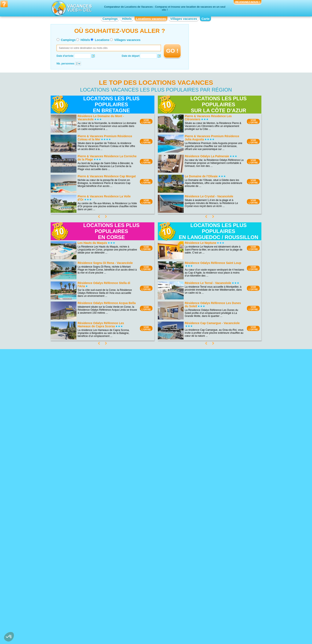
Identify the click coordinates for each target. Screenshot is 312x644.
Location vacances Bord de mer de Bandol (153, 546)
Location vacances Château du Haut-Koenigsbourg (209, 544)
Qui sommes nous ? (135, 627)
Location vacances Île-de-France (148, 605)
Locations (102, 40)
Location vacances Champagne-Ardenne (152, 593)
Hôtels (127, 19)
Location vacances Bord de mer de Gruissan (155, 567)
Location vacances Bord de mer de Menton (154, 555)
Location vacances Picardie (203, 605)
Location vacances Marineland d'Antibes (211, 552)
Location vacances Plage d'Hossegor (92, 550)
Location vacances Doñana (86, 544)
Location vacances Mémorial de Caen (209, 540)
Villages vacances (184, 19)
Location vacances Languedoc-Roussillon (153, 608)
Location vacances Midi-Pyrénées (207, 596)
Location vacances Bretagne (87, 608)
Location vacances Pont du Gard (206, 561)
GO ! (172, 51)
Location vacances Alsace (85, 593)
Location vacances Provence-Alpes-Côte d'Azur (211, 613)
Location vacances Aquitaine (87, 596)
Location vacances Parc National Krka (92, 535)
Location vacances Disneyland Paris (208, 564)
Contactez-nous (159, 627)
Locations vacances (151, 19)
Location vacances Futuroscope (206, 558)
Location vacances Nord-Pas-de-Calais (210, 599)
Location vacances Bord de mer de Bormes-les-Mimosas (154, 550)
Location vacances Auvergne (87, 599)
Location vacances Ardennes (87, 556)
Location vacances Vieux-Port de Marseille (212, 555)
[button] (9, 637)
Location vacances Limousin (145, 611)
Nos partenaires (180, 627)
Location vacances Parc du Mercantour (93, 541)
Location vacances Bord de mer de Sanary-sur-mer (156, 538)
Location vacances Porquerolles (89, 547)
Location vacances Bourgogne (88, 605)
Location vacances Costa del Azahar (150, 558)
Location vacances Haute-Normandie (150, 602)
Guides (191, 633)
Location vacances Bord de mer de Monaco (154, 543)
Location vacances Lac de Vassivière (92, 553)
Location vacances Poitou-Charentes (209, 608)
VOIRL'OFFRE (146, 121)
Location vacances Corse (144, 596)
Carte (205, 19)
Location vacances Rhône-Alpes (206, 617)
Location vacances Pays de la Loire (208, 602)
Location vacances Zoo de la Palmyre (209, 549)
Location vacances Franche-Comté (149, 599)
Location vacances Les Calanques (90, 532)
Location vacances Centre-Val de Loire (93, 611)
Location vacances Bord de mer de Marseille (155, 561)
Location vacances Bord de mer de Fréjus (153, 564)
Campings (110, 19)
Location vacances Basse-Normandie (92, 602)
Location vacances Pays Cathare (206, 537)
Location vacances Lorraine (203, 593)
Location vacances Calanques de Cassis (94, 538)
